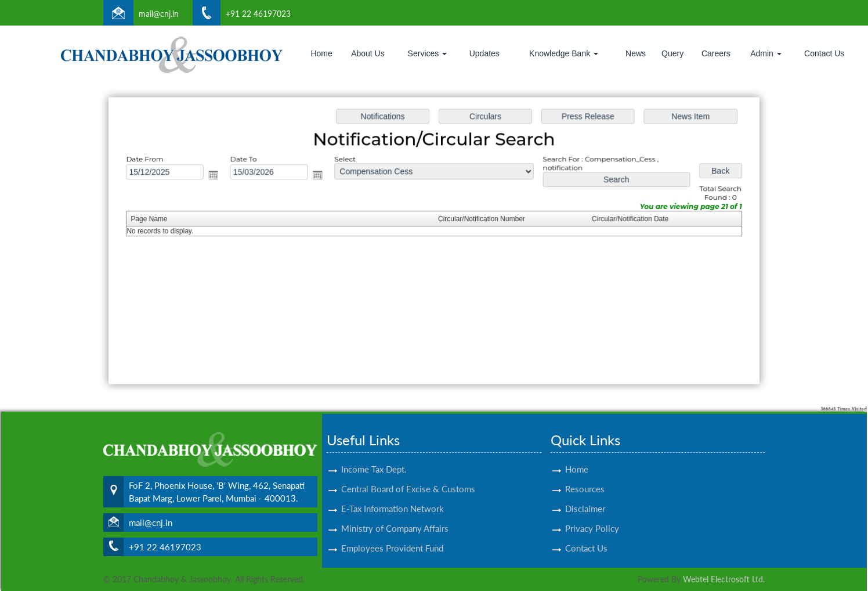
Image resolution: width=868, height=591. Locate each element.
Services (428, 53)
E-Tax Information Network (393, 495)
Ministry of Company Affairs (395, 515)
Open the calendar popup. (218, 176)
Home (321, 53)
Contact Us (824, 53)
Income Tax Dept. (374, 456)
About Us (368, 53)
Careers (716, 53)
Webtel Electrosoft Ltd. (724, 579)
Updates (484, 53)
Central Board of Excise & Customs (408, 475)
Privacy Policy (592, 515)
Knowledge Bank (564, 53)
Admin (766, 53)
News (636, 53)
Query (672, 53)
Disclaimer (585, 495)
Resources (585, 475)
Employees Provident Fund (392, 535)
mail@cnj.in (159, 14)
